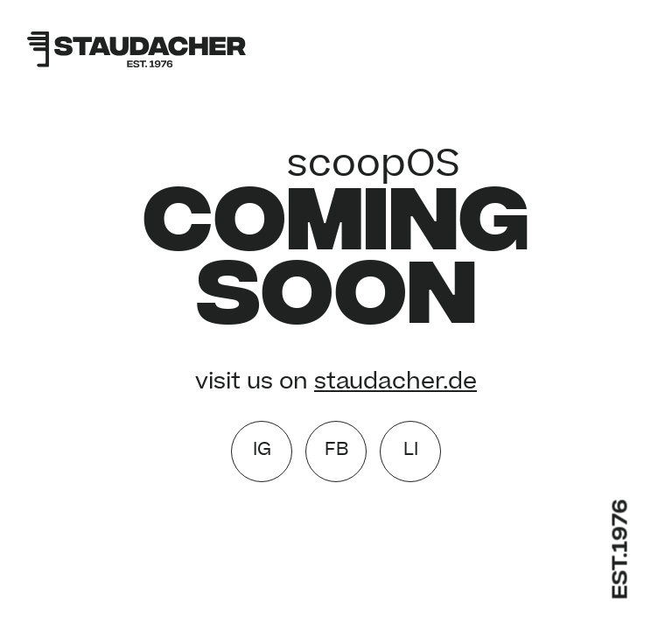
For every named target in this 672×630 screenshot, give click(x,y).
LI (411, 451)
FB (336, 451)
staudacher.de (395, 384)
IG (262, 451)
